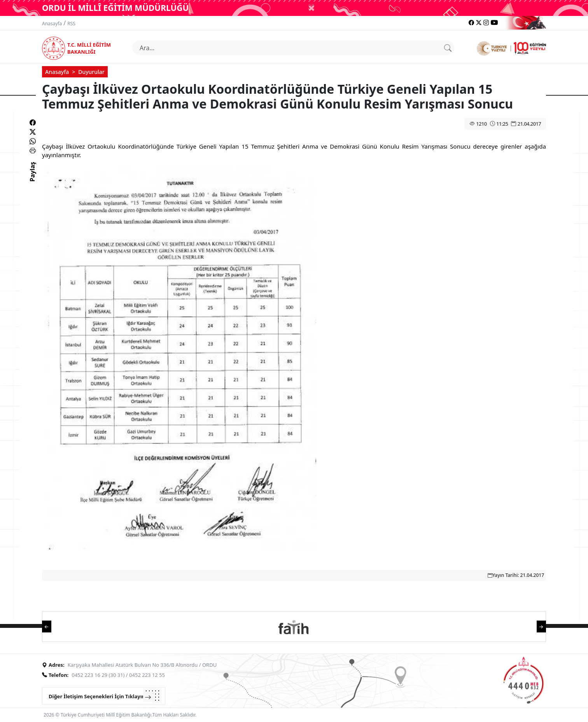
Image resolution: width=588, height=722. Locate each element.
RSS (71, 24)
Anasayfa (52, 24)
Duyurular (91, 72)
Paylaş (32, 179)
